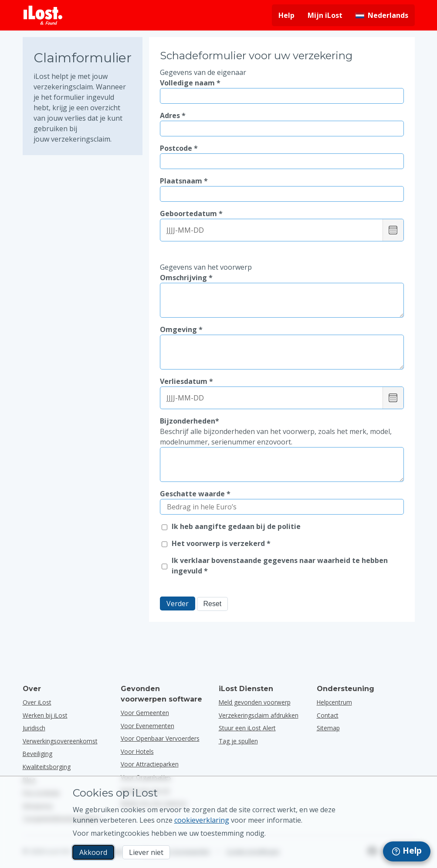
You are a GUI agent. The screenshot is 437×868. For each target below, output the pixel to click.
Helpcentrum (334, 702)
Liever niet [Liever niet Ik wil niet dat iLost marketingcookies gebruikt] (146, 852)
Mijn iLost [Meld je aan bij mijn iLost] (325, 15)
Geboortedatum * (191, 214)
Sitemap (328, 728)
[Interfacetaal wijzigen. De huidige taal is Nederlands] (382, 15)
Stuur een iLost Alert (247, 728)
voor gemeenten (145, 713)
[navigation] (407, 851)
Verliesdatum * (186, 381)
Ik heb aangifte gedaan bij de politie (236, 526)
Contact (328, 715)
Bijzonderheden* (282, 432)
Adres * (173, 115)
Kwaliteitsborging (47, 767)
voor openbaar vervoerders (160, 738)
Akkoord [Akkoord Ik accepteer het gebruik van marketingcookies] (93, 852)
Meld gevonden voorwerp (255, 702)
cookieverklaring (202, 820)
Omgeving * (181, 329)
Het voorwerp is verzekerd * (221, 543)
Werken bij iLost (45, 715)
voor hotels (137, 751)
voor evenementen (147, 726)
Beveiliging (37, 754)
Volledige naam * (190, 83)
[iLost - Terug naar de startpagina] (43, 15)
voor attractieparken (150, 764)
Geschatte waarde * (195, 494)
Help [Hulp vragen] (286, 15)
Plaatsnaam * (184, 181)
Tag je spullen (238, 741)
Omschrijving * (186, 278)
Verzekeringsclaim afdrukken (259, 715)
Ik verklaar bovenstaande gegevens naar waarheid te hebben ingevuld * (280, 566)
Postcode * (179, 148)
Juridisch (34, 728)
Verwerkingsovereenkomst (60, 741)
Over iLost (37, 702)
